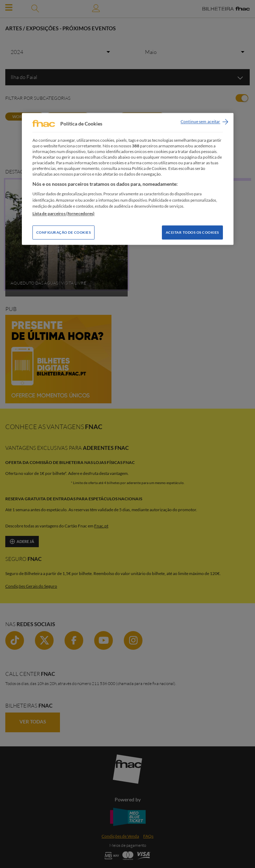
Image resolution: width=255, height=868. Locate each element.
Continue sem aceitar (200, 122)
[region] (128, 179)
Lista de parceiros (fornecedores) (64, 213)
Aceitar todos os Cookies (192, 232)
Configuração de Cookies (64, 232)
